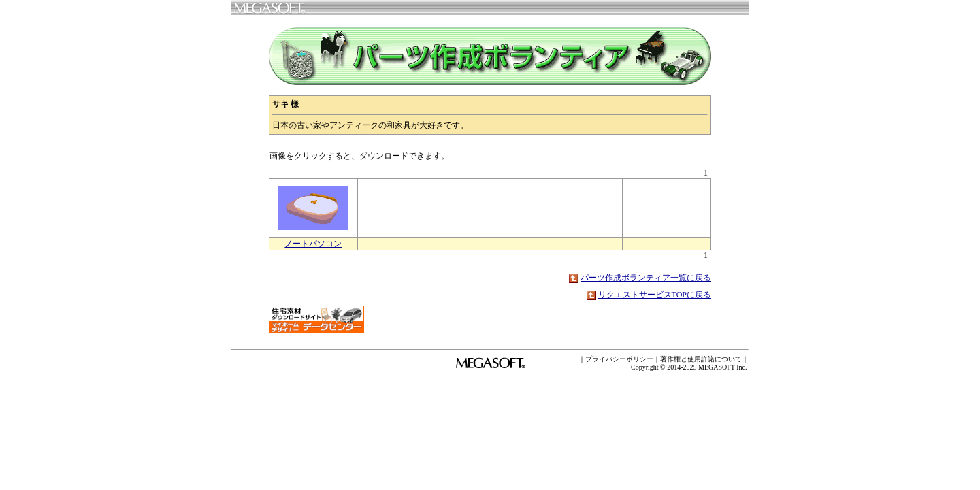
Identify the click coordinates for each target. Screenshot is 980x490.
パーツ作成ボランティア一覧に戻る (646, 278)
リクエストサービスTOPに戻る (655, 295)
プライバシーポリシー (619, 359)
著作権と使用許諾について (701, 359)
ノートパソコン (313, 244)
